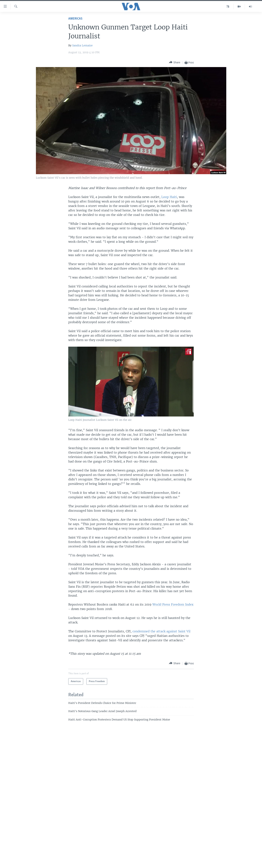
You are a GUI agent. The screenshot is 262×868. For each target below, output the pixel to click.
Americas (75, 19)
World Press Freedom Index (173, 604)
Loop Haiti (169, 197)
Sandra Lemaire (82, 45)
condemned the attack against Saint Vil (161, 631)
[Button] (175, 62)
